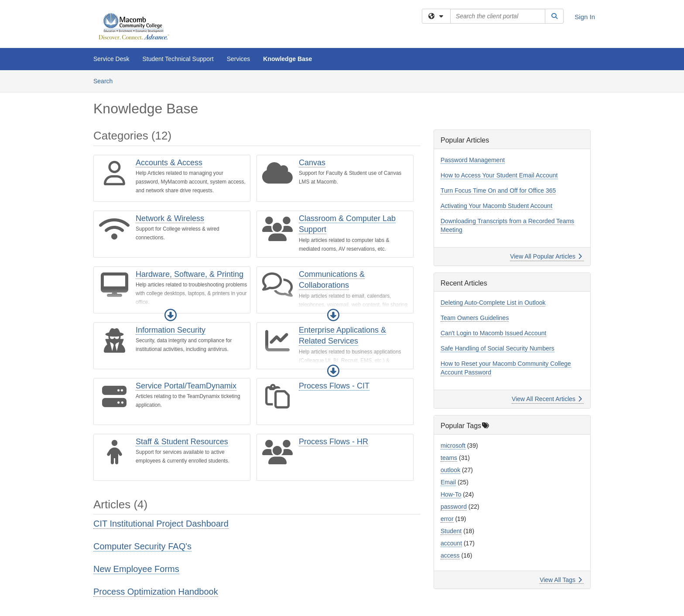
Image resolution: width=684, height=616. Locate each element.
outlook (450, 470)
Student (451, 531)
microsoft (453, 446)
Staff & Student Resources (182, 442)
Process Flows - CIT (334, 386)
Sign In (585, 17)
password (454, 507)
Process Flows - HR (333, 442)
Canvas (312, 163)
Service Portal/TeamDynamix (186, 386)
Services (239, 59)
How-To (451, 494)
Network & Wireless (170, 218)
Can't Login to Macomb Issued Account (493, 333)
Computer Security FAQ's (142, 546)
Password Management (473, 160)
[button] (171, 315)
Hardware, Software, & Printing (190, 274)
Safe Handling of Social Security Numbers (498, 348)
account (451, 543)
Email (448, 482)
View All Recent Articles (547, 399)
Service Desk (111, 59)
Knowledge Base (287, 59)
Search (106, 80)
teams (449, 458)
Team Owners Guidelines (475, 318)
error (447, 519)
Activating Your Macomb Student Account (496, 206)
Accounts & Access (169, 163)
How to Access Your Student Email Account (499, 175)
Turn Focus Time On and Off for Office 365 (498, 191)
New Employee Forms (136, 569)
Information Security (171, 330)
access (450, 555)
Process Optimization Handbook (156, 592)
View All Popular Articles (546, 256)
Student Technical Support (178, 59)
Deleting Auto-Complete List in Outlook (493, 303)
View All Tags (561, 580)
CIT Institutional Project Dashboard (161, 524)
